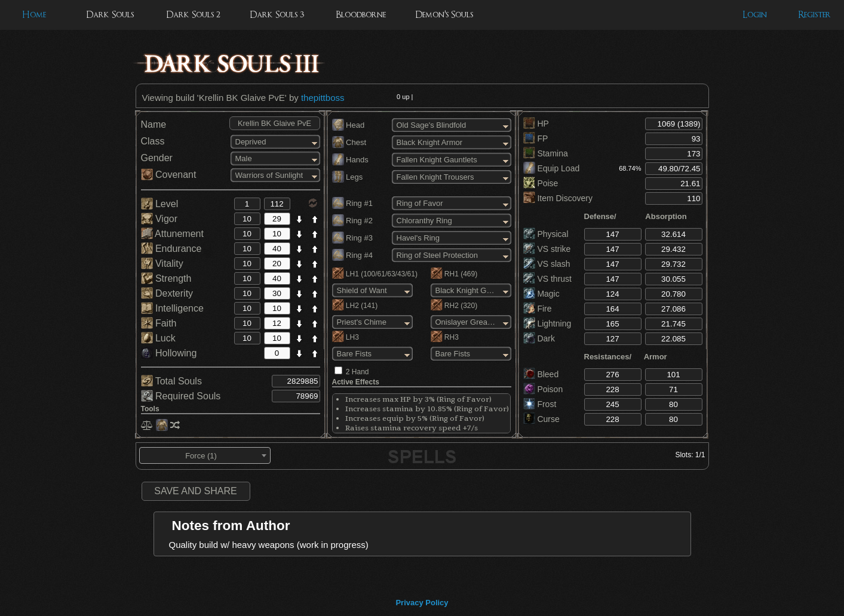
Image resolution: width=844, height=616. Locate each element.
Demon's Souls (444, 15)
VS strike (547, 249)
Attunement (172, 234)
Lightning (547, 324)
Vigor (159, 219)
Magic (541, 294)
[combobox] (205, 455)
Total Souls (171, 381)
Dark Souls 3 (277, 15)
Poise (541, 183)
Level (160, 204)
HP (536, 124)
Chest (349, 142)
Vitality (162, 264)
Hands (350, 160)
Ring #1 (352, 203)
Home (34, 15)
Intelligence (172, 308)
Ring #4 (352, 255)
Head (349, 125)
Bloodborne (361, 15)
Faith (159, 323)
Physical (546, 234)
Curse (541, 419)
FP (536, 138)
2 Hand (357, 372)
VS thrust (547, 279)
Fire (538, 309)
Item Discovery (558, 198)
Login (755, 15)
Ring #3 (352, 238)
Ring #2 (352, 221)
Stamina (546, 153)
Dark (539, 338)
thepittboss (323, 98)
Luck (158, 338)
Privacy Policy (422, 603)
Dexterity (167, 293)
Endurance (171, 249)
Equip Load (552, 168)
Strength (166, 278)
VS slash (547, 264)
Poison (543, 389)
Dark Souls (110, 15)
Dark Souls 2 (193, 15)
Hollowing (169, 353)
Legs (348, 177)
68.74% (630, 168)
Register (814, 15)
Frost (540, 404)
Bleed (541, 374)
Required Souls (181, 396)
